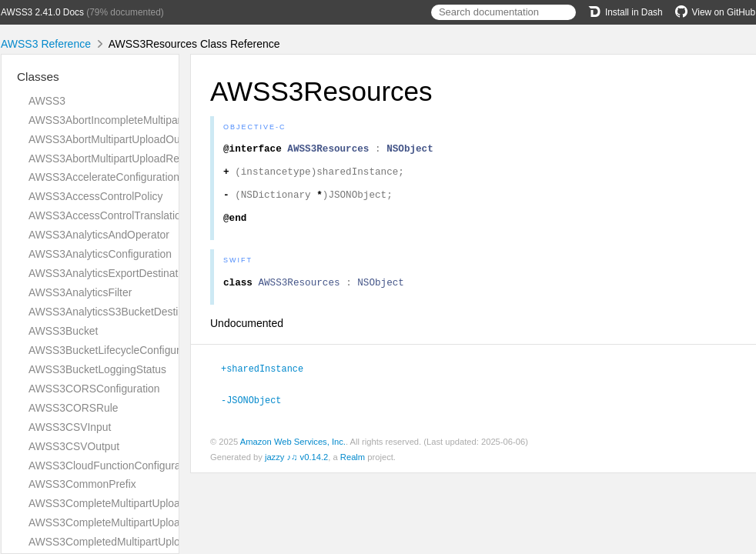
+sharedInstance (269, 386)
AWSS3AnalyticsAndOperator (99, 235)
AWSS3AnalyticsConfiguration (100, 254)
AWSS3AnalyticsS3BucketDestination (118, 312)
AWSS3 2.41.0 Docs (42, 12)
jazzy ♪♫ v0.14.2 (296, 474)
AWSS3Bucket (63, 331)
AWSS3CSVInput (70, 427)
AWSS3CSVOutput (74, 446)
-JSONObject (258, 417)
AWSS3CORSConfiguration (94, 389)
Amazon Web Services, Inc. (293, 459)
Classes (38, 77)
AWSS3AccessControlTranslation (107, 215)
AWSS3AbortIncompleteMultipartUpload (123, 120)
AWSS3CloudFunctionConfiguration (113, 466)
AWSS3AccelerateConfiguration (104, 177)
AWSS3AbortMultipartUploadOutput (113, 139)
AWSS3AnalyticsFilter (80, 292)
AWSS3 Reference (46, 44)
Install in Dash (626, 12)
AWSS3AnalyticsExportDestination (110, 273)
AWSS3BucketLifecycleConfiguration (116, 350)
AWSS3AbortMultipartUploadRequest (117, 159)
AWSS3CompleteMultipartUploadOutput (123, 503)
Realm (353, 474)
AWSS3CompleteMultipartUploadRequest (127, 522)
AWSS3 (47, 101)
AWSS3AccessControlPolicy (95, 196)
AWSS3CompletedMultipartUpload (110, 542)
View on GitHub (715, 12)
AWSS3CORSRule (74, 408)
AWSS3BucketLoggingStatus (97, 369)
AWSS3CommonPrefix (82, 484)
